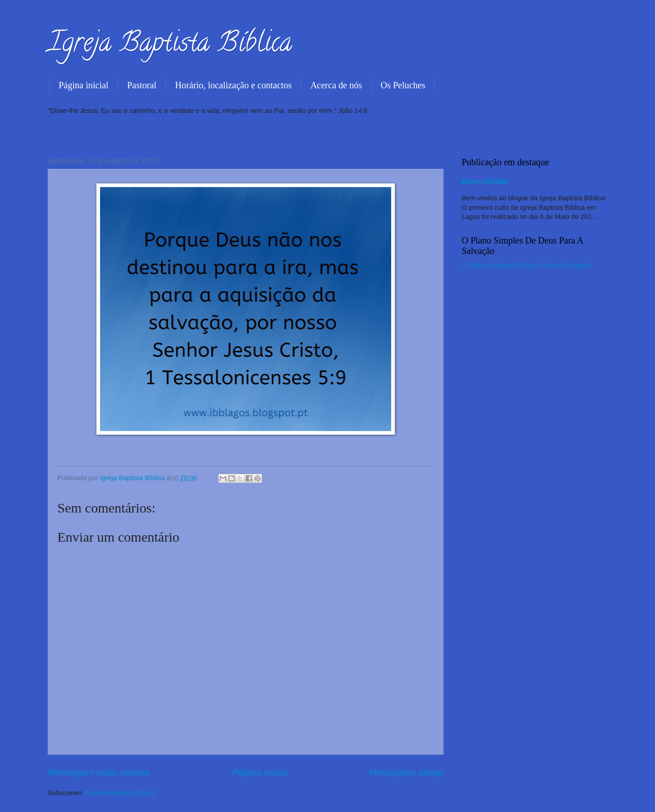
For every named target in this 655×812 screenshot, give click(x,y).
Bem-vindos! (485, 181)
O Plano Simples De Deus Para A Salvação (526, 265)
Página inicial (83, 85)
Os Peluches (403, 85)
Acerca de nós (336, 85)
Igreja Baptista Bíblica (170, 45)
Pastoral (141, 85)
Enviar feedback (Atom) (121, 793)
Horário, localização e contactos (234, 85)
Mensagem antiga (406, 772)
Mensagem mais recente (99, 772)
